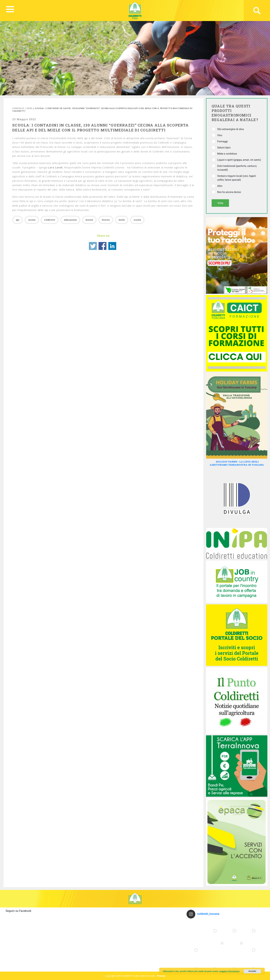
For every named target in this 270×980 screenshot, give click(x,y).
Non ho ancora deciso (229, 192)
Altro (220, 186)
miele (122, 220)
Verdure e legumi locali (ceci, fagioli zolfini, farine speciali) (237, 178)
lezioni (89, 220)
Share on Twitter (93, 246)
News (30, 108)
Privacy (161, 976)
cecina (32, 220)
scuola (137, 220)
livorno (106, 220)
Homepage (18, 108)
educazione (70, 220)
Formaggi (222, 141)
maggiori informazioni (229, 971)
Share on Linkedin (112, 246)
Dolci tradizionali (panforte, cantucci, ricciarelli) (237, 168)
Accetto (252, 971)
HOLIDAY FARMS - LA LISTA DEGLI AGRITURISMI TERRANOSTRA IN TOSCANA (237, 463)
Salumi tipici (224, 148)
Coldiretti (50, 220)
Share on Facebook (102, 246)
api (18, 220)
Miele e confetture (227, 154)
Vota (220, 203)
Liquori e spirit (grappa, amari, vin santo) (239, 160)
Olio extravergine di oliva (230, 129)
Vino (220, 135)
